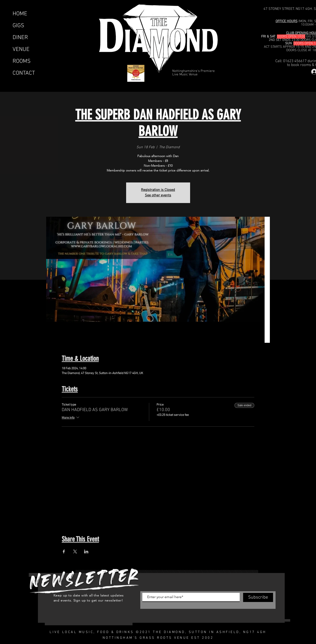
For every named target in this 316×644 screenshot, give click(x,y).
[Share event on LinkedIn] (86, 552)
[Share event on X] (75, 552)
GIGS (18, 26)
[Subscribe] (258, 597)
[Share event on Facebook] (64, 552)
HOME (20, 14)
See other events (158, 195)
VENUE (21, 50)
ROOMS (22, 61)
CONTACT (24, 73)
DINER (20, 38)
